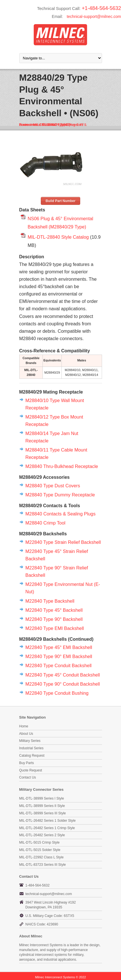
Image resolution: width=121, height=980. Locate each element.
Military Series (30, 741)
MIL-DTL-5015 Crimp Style (40, 842)
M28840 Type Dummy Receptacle (60, 495)
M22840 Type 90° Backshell (54, 619)
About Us (26, 734)
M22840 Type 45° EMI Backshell (59, 647)
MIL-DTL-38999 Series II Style (42, 806)
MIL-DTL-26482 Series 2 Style (42, 835)
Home (24, 726)
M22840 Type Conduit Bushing (57, 693)
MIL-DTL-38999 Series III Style (43, 813)
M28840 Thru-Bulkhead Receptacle (62, 466)
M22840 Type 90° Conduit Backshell (63, 684)
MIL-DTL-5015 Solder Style (40, 850)
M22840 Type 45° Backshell (54, 610)
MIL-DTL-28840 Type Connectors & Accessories (53, 125)
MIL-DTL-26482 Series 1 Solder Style (47, 821)
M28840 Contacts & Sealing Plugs (61, 514)
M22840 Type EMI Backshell (55, 628)
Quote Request (31, 770)
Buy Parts (27, 763)
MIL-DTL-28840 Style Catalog (58, 237)
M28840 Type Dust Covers (53, 486)
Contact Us (28, 777)
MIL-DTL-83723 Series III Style (43, 865)
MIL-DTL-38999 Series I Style (42, 798)
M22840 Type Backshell (50, 601)
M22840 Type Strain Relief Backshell (63, 542)
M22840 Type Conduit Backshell (59, 665)
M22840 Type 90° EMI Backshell (59, 656)
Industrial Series (31, 748)
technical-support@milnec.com (94, 16)
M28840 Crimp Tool (45, 523)
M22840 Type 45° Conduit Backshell (63, 675)
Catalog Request (32, 756)
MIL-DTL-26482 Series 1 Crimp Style (47, 828)
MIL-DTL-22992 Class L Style (42, 857)
